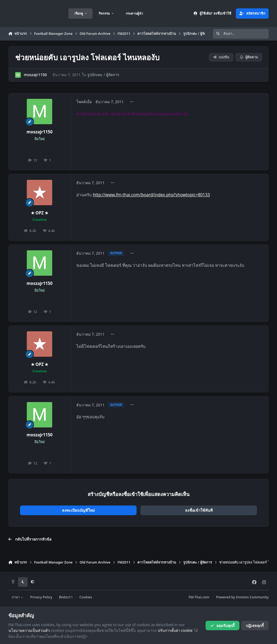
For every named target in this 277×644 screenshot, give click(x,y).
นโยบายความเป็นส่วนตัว (29, 630)
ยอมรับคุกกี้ (222, 626)
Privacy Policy (41, 597)
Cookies (86, 597)
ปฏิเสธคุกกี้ (255, 626)
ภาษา (17, 597)
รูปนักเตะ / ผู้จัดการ (103, 75)
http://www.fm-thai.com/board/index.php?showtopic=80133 (151, 195)
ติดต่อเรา (66, 597)
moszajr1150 (35, 75)
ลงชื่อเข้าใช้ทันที (199, 510)
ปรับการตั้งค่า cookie (175, 630)
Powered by (242, 597)
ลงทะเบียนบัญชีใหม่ (78, 510)
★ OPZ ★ (40, 213)
